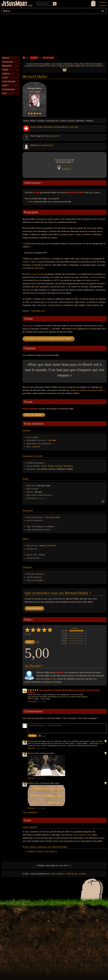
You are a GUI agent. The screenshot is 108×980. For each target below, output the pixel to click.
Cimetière (34, 58)
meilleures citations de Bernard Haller (86, 390)
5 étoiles (65, 631)
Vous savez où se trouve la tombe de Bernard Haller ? (49, 339)
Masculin (36, 447)
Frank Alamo (39, 268)
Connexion (103, 5)
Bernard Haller (48, 58)
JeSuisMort (14, 4)
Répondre (31, 748)
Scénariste (68, 466)
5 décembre (47, 127)
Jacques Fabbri (29, 262)
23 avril (70, 127)
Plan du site (72, 874)
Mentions (61, 874)
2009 (76, 127)
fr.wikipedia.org (37, 311)
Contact (82, 874)
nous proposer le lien (82, 835)
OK (64, 70)
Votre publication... (31, 812)
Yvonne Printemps (98, 277)
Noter (31, 202)
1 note (74, 628)
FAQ (53, 874)
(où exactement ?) (46, 145)
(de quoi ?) (55, 136)
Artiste (51, 466)
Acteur (44, 466)
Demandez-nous (34, 608)
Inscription (103, 2)
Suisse (33, 127)
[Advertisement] (54, 35)
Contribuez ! (66, 169)
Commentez (32, 702)
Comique (58, 466)
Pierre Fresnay (37, 274)
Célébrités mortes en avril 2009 (40, 852)
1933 (55, 127)
